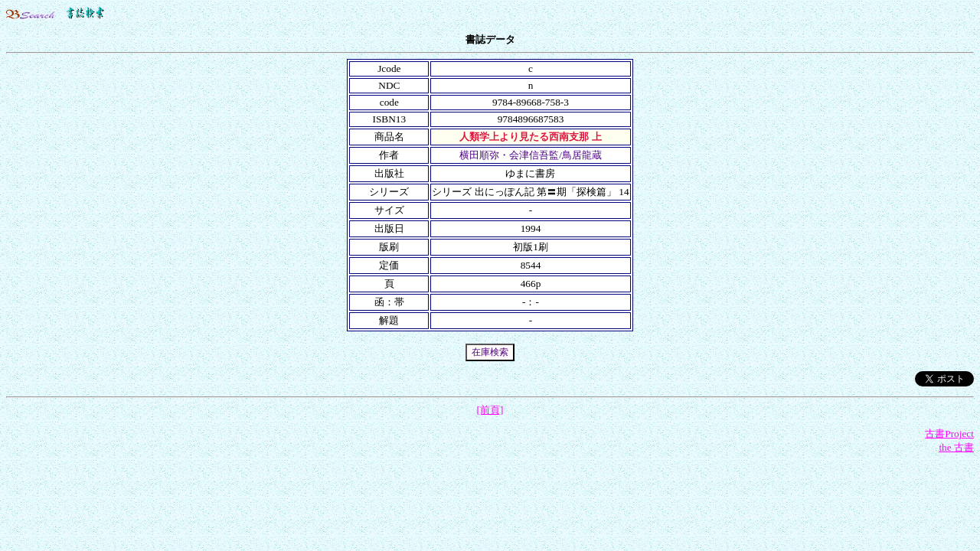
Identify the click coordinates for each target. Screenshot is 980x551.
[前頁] (490, 410)
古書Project (949, 434)
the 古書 (956, 447)
